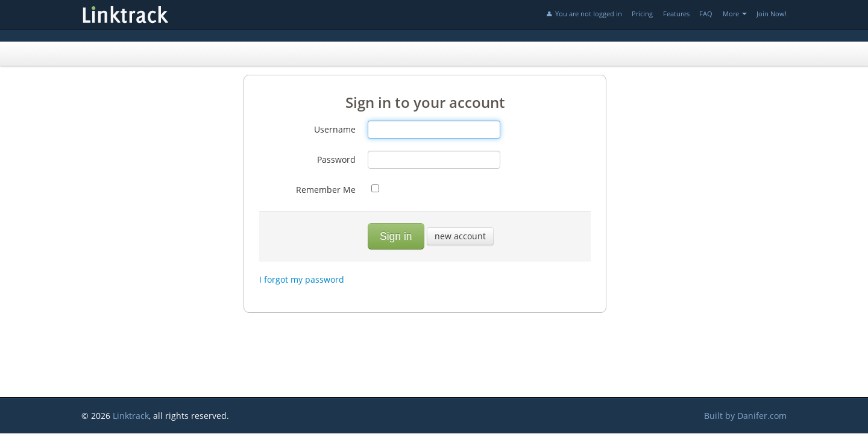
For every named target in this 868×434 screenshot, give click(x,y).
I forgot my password (302, 279)
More (735, 14)
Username (335, 129)
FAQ (706, 14)
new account (460, 236)
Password (336, 159)
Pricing (642, 14)
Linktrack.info (166, 14)
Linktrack (131, 416)
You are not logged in (583, 14)
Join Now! (772, 14)
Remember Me (326, 190)
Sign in (396, 236)
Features (676, 14)
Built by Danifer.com (745, 416)
